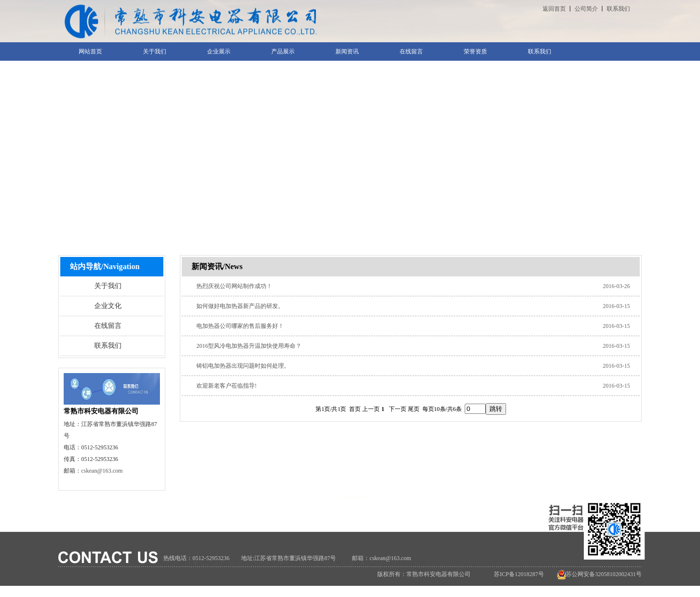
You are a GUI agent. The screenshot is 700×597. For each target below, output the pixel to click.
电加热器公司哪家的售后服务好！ (240, 326)
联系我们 (618, 9)
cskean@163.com (102, 471)
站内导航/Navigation (105, 266)
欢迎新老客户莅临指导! (227, 386)
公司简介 (586, 9)
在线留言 (108, 326)
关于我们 (108, 286)
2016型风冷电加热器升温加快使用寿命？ (249, 346)
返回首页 (554, 9)
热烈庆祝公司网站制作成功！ (234, 286)
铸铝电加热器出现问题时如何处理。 (243, 366)
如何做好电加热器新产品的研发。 (240, 306)
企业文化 (108, 306)
